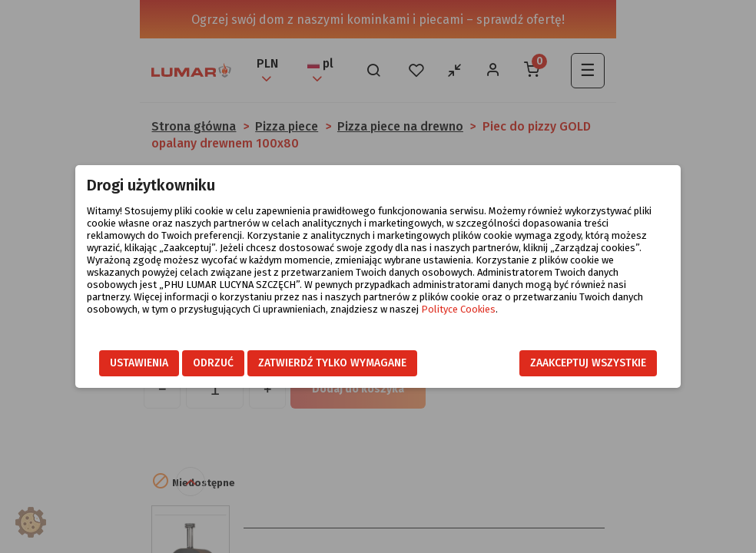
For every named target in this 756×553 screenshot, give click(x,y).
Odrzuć (213, 363)
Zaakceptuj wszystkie (588, 363)
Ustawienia (139, 363)
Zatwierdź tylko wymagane (332, 363)
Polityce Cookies (458, 309)
